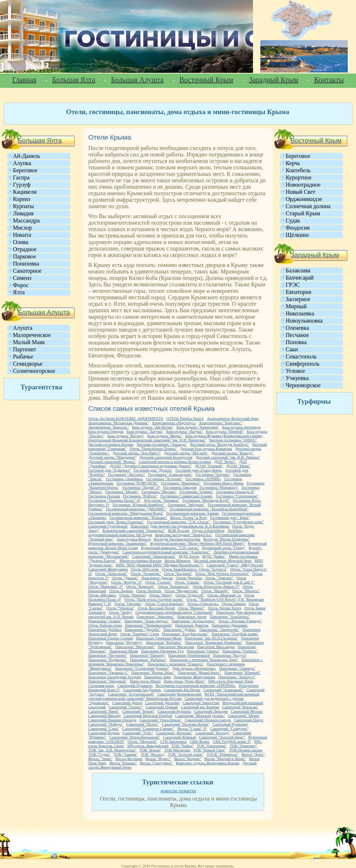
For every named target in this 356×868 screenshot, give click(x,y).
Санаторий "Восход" (213, 733)
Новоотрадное (303, 185)
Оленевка (297, 328)
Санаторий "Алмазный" (223, 690)
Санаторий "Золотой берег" (222, 737)
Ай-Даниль (27, 156)
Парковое (24, 256)
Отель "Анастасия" (111, 573)
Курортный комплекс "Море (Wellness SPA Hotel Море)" (197, 543)
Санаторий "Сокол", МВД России (235, 565)
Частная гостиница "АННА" (233, 440)
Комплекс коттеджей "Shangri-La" (184, 535)
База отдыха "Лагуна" (145, 431)
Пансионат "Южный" (242, 672)
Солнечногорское (34, 371)
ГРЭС (293, 285)
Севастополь (301, 356)
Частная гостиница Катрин (111, 444)
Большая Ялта (74, 80)
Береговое (25, 170)
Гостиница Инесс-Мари (224, 483)
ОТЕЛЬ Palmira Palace (185, 418)
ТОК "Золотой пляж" (186, 754)
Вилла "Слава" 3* (192, 728)
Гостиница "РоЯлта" (140, 496)
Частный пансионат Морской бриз (222, 560)
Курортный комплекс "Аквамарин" (118, 543)
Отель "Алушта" (213, 569)
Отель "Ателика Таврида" (240, 621)
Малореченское (32, 335)
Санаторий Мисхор (104, 715)
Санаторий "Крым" (138, 711)
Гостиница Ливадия (180, 487)
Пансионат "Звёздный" (108, 681)
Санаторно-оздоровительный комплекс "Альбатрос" (167, 552)
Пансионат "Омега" (203, 651)
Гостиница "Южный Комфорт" (139, 505)
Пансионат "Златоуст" (237, 677)
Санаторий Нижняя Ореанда (112, 720)
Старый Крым (303, 213)
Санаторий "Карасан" (240, 707)
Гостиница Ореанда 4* (236, 492)
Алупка (22, 163)
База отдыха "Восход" (126, 436)
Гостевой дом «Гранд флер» (199, 470)
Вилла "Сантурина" (156, 763)
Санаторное (27, 271)
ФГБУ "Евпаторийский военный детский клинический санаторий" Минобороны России (174, 696)
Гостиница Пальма (104, 496)
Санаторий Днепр (127, 703)
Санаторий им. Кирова (200, 707)
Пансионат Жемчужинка (195, 677)
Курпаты (23, 206)
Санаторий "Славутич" (229, 728)
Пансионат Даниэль (192, 625)
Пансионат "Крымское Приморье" (214, 642)
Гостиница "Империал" (181, 483)
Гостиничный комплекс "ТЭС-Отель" (179, 522)
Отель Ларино (121, 591)
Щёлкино (297, 235)
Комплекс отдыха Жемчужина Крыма (208, 763)
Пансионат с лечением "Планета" (176, 664)
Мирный (296, 306)
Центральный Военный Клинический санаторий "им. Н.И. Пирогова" (147, 440)
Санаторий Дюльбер (163, 703)
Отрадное (25, 249)
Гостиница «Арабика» (125, 479)
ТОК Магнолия (177, 750)
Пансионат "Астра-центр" (193, 621)
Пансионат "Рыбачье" (148, 660)
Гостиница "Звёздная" (186, 505)
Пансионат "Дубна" (180, 629)
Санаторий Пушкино (135, 685)
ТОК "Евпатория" (212, 746)
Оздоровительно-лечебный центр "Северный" (174, 612)
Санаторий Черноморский (179, 694)
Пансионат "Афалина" (156, 616)
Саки (292, 349)
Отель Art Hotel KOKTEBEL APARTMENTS (126, 418)
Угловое (295, 371)
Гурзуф (22, 185)
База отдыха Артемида (241, 427)
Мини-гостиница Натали (140, 560)
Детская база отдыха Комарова (206, 449)
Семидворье (28, 364)
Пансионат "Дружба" (142, 629)
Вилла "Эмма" (100, 759)
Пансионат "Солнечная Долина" (142, 668)
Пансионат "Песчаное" (108, 655)
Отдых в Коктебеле (208, 530)
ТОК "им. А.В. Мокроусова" (112, 750)
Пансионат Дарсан (157, 578)
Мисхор (22, 228)
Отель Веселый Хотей (156, 608)
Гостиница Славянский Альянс (187, 496)
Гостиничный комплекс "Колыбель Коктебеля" (209, 509)
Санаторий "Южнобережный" (135, 737)
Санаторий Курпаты (174, 711)
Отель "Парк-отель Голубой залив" (154, 599)
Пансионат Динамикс (230, 625)
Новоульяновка (304, 321)
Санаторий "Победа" (106, 724)
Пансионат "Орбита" (240, 651)
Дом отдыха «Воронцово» (194, 668)
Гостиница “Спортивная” (237, 496)
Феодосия (298, 228)
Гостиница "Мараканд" (219, 487)
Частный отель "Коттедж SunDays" (219, 444)
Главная (24, 80)
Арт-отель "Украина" (162, 500)
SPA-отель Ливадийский (148, 746)
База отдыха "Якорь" (165, 436)
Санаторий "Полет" (142, 724)
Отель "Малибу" (215, 591)
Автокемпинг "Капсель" (109, 427)
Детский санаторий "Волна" (112, 461)
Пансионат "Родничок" (108, 660)
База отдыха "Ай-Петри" (153, 427)
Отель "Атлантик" (146, 573)
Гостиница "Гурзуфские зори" (238, 522)
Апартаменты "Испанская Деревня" (119, 423)
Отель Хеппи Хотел (224, 608)
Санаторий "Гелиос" (126, 707)
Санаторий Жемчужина (108, 569)
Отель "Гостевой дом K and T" (229, 582)
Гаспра (21, 177)
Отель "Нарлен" (133, 595)
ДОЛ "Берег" (225, 461)
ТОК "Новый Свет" (209, 750)
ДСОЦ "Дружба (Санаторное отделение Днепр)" (151, 466)
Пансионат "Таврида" (237, 668)
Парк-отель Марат (145, 681)
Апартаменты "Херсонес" (221, 423)
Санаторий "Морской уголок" (200, 715)
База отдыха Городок (106, 431)
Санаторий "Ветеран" (174, 733)
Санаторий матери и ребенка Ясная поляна (175, 461)
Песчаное (297, 335)
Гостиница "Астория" (164, 479)
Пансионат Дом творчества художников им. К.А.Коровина (180, 526)
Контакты (329, 80)
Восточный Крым (206, 80)
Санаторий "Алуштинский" (131, 694)
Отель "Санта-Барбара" (165, 604)
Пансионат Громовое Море (159, 638)
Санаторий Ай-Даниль (142, 690)
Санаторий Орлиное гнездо (208, 720)
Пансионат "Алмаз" (105, 621)
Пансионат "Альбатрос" (230, 616)
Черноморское (303, 385)
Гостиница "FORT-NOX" (137, 483)
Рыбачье (23, 356)
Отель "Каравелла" (174, 586)
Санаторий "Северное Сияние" (148, 728)
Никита (22, 235)
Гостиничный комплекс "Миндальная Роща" (126, 513)
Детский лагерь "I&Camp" (186, 453)
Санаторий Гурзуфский (108, 526)
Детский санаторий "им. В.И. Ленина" (228, 457)
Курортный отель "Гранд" (224, 548)
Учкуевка (297, 378)
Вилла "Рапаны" (123, 763)
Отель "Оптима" (128, 604)
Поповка (296, 342)
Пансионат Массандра (216, 647)
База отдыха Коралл (134, 539)
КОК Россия (179, 530)
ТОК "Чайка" (182, 746)
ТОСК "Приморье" (223, 754)
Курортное (299, 177)
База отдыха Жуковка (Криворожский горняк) (224, 436)
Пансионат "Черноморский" (149, 625)
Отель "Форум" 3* (127, 582)
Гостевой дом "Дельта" (153, 470)
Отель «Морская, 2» (224, 595)
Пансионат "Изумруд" (124, 642)
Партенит (25, 349)
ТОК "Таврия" (125, 754)
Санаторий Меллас (247, 711)
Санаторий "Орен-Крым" (160, 720)
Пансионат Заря (157, 677)
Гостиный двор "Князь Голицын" (116, 522)
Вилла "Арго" (253, 754)
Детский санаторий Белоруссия (166, 457)
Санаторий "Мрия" (244, 715)
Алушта (23, 328)
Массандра (26, 220)
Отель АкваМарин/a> (181, 569)
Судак (293, 220)
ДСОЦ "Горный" (209, 466)
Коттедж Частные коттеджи (177, 539)
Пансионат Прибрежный (189, 655)
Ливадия (23, 213)
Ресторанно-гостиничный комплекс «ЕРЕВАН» (196, 685)
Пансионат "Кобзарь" (164, 642)
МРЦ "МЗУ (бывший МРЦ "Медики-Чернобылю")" (160, 565)
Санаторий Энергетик (201, 703)
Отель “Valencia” (120, 608)
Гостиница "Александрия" (170, 474)
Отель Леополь (149, 591)
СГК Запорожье (173, 741)
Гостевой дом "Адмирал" (109, 470)
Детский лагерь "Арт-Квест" (137, 453)
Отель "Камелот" (140, 586)
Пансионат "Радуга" (230, 655)
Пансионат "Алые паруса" (147, 621)
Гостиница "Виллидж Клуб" (206, 500)
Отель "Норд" (161, 595)
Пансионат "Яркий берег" (200, 672)
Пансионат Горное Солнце (111, 638)
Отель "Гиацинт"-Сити (140, 634)
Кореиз (22, 199)
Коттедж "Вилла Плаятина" (226, 539)
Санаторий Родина (104, 733)
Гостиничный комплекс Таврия (192, 513)
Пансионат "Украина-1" (108, 672)
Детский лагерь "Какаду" (233, 453)
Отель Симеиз (234, 604)
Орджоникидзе (304, 199)
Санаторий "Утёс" (138, 733)
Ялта (19, 292)
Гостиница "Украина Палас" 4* (114, 500)
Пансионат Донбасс (105, 629)
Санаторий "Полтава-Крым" (186, 724)
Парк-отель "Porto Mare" (184, 681)
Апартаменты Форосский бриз (233, 418)
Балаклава (298, 270)
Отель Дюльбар (189, 578)
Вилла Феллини (129, 759)
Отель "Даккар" (125, 578)
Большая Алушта (137, 80)
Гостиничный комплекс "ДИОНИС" (136, 509)
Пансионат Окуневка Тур (162, 651)
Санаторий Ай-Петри (182, 690)
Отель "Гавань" (187, 582)
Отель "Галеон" (158, 582)
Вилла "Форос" (158, 759)
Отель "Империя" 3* (106, 586)
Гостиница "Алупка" (213, 474)
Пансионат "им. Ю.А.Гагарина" (211, 638)
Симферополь (303, 364)
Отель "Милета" (246, 591)
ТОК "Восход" (153, 754)
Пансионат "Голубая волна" (186, 634)
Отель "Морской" (142, 741)
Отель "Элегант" (219, 578)
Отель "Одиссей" (190, 595)
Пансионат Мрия (124, 651)
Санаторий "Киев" (104, 711)
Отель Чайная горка (105, 625)
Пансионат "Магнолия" (135, 647)
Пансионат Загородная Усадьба (115, 677)
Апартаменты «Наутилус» (174, 423)
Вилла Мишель (177, 560)
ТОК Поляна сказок (246, 750)
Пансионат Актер (192, 616)
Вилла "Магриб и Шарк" (225, 759)
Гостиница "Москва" (159, 492)
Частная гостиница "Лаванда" (162, 444)
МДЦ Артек (189, 556)
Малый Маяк (29, 342)
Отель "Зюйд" (121, 612)
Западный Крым (274, 80)
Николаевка (300, 313)
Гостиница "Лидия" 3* (141, 487)
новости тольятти (179, 791)
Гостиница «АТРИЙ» (203, 479)
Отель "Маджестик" (182, 591)
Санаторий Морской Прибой (148, 715)
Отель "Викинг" (191, 608)
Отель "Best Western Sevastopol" (222, 573)
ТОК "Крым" (150, 750)
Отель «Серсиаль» (203, 604)
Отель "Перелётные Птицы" (153, 449)
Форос (21, 285)
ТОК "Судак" (99, 754)
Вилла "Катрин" (188, 759)
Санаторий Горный (162, 707)
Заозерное (298, 299)
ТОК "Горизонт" (243, 746)
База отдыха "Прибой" (225, 431)
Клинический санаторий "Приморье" (134, 530)
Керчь (293, 163)
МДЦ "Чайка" (214, 556)
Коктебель (298, 170)
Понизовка (26, 264)
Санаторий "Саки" (104, 728)
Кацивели (25, 192)
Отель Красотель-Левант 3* (216, 586)
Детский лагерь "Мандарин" (112, 457)
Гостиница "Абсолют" (127, 474)
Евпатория (298, 292)
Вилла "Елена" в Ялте (189, 517)
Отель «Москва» (102, 595)
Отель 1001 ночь (145, 569)
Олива (21, 242)
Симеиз (22, 278)
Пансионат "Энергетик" (219, 629)
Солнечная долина (308, 206)
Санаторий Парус (249, 720)
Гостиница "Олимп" (196, 492)
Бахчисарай (300, 278)
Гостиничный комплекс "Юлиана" (138, 517)
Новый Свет (301, 192)
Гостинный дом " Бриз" (230, 517)
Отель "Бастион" (178, 573)
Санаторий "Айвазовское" (154, 556)
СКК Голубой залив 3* (232, 741)
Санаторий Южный (179, 737)
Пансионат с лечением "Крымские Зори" (204, 660)
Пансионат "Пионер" (148, 655)
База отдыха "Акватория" (198, 427)
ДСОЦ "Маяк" (238, 466)
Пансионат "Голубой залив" (235, 634)
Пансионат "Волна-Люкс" (153, 672)
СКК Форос (200, 741)
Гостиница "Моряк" (122, 492)
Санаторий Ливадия (211, 711)
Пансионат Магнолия (176, 647)
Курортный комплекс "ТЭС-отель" (170, 548)
